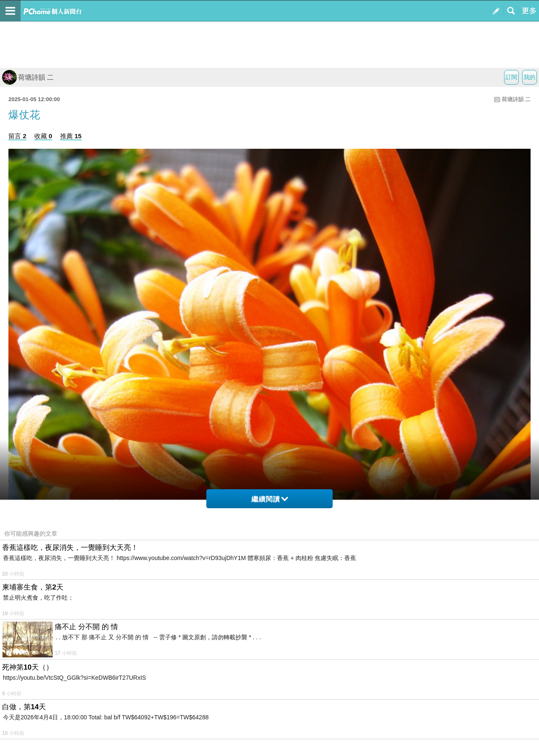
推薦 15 (71, 136)
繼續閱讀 (270, 499)
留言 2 (17, 136)
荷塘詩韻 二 (28, 77)
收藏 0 (43, 136)
